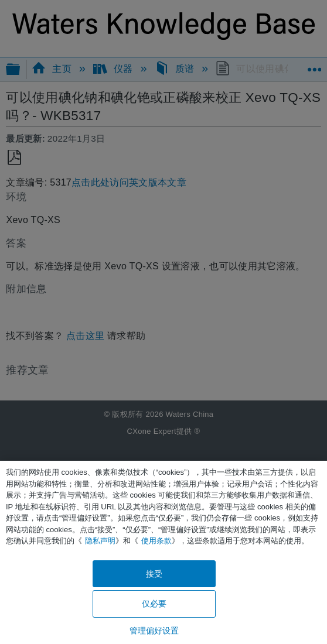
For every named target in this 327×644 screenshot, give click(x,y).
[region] (163, 552)
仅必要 (154, 604)
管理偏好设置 (154, 631)
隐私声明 (100, 541)
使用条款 (156, 541)
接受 (154, 574)
